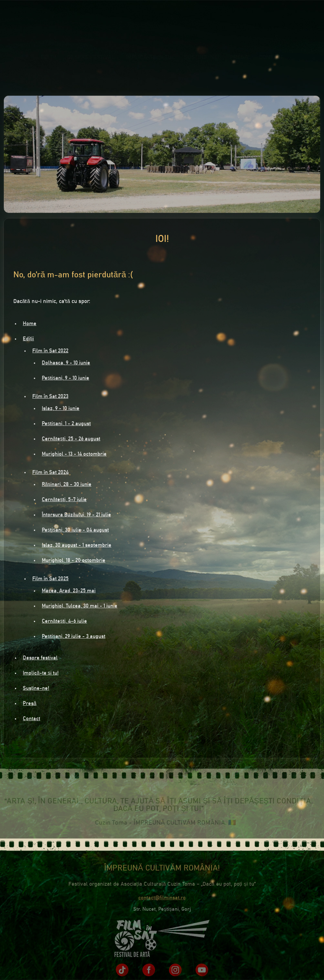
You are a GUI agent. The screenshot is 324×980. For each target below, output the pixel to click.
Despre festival (91, 62)
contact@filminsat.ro (162, 900)
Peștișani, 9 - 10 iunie (65, 379)
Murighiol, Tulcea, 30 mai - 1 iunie (80, 607)
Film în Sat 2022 (50, 352)
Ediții (49, 62)
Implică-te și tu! (149, 62)
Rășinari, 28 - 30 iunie (67, 485)
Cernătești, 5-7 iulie (64, 500)
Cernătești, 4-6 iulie (64, 622)
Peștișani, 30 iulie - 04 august (75, 531)
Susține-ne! (202, 62)
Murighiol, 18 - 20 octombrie (74, 561)
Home (30, 324)
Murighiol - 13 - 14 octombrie (74, 455)
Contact (271, 62)
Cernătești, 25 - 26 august (71, 440)
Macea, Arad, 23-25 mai (69, 592)
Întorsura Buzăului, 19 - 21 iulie (76, 516)
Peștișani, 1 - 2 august (66, 424)
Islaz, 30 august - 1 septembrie (77, 546)
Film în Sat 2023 (50, 397)
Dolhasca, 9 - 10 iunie (66, 364)
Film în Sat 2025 (50, 580)
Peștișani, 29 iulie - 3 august (74, 637)
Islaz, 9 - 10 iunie (61, 409)
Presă (239, 62)
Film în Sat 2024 (50, 473)
